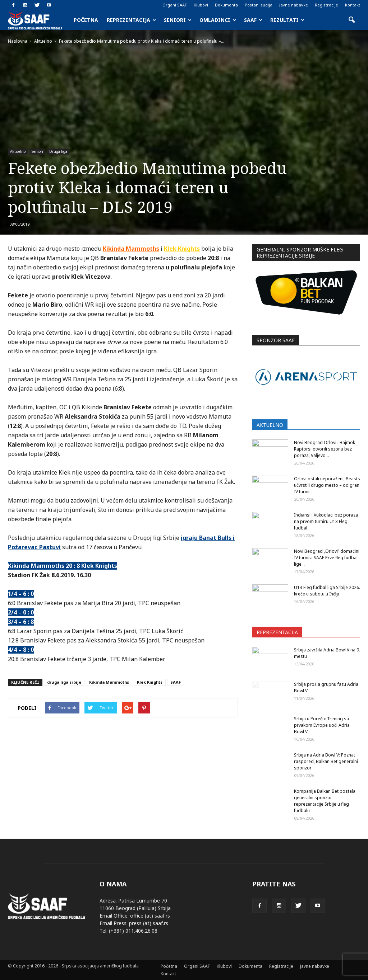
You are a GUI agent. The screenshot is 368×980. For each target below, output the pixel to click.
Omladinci (218, 20)
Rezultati (287, 20)
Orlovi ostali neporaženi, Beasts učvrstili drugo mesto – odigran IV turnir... (327, 485)
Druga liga (58, 151)
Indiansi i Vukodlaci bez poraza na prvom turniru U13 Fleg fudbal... (326, 521)
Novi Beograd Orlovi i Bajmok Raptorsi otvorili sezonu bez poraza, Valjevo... (325, 449)
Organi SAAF (175, 5)
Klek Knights (182, 249)
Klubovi (201, 5)
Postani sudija (259, 5)
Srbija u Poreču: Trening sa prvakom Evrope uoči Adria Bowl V (322, 725)
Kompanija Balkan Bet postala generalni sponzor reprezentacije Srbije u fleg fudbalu (325, 801)
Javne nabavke (294, 5)
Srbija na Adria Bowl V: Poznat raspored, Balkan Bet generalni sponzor (326, 761)
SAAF (253, 20)
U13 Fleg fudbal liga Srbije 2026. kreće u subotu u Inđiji (327, 591)
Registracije (326, 5)
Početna (86, 20)
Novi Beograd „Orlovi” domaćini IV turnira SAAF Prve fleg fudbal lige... (327, 558)
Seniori (178, 20)
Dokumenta (226, 5)
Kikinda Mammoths (131, 249)
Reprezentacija (131, 20)
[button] (351, 20)
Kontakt (353, 5)
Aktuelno (18, 151)
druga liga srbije (64, 682)
